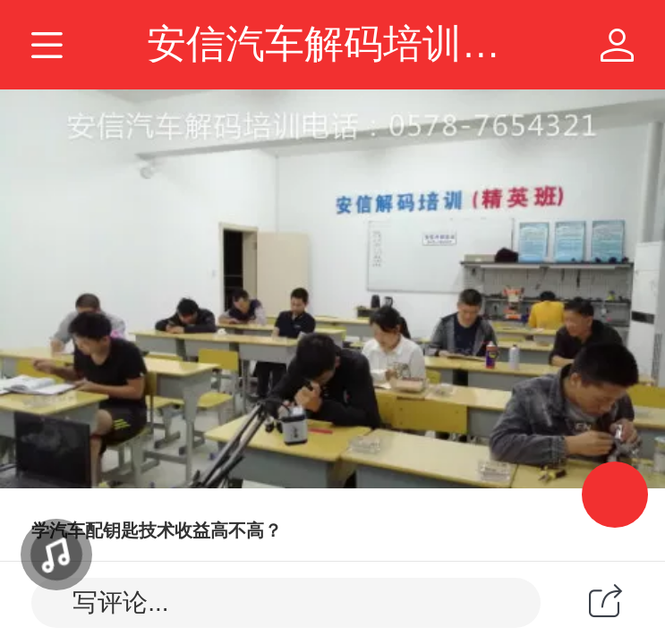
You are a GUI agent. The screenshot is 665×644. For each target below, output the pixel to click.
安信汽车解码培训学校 (344, 44)
